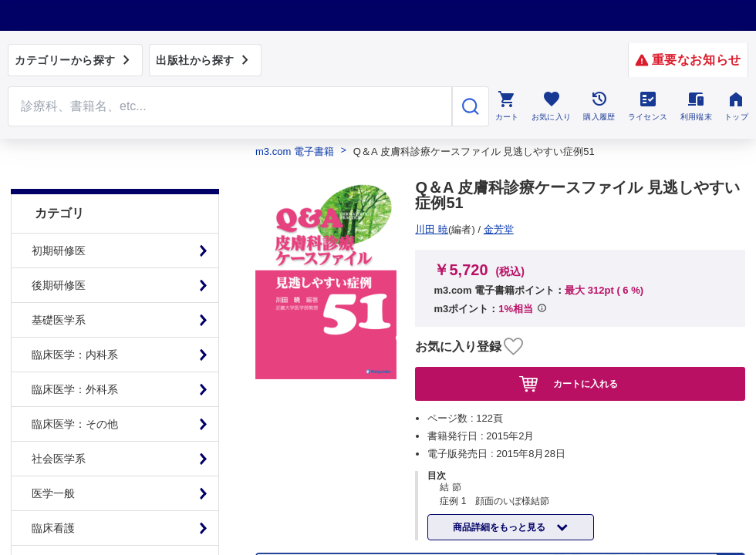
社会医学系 (59, 424)
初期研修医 (59, 216)
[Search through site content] (230, 106)
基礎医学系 (59, 285)
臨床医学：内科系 (75, 320)
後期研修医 (59, 251)
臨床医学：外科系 (75, 355)
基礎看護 (53, 528)
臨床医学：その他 (75, 389)
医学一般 (53, 459)
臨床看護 (53, 493)
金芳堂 (436, 229)
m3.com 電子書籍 (295, 151)
